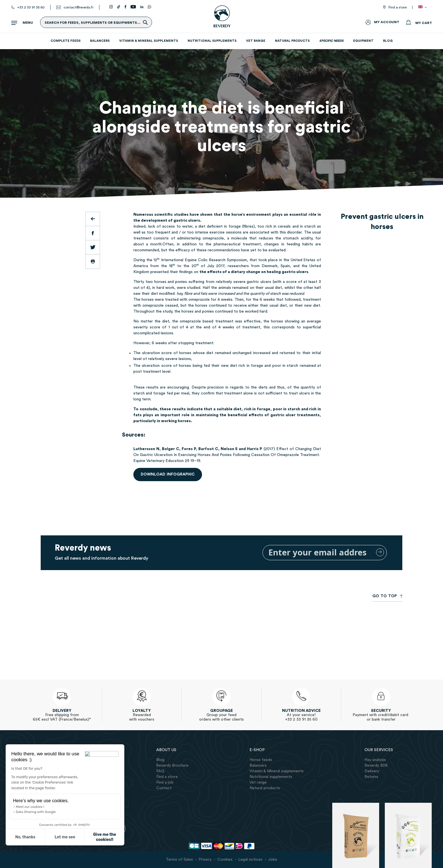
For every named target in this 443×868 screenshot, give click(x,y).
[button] (12, 840)
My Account (387, 22)
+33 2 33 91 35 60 (31, 7)
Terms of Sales (179, 860)
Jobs (273, 860)
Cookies (225, 860)
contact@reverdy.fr (79, 7)
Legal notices (250, 860)
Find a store (398, 7)
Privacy (205, 860)
